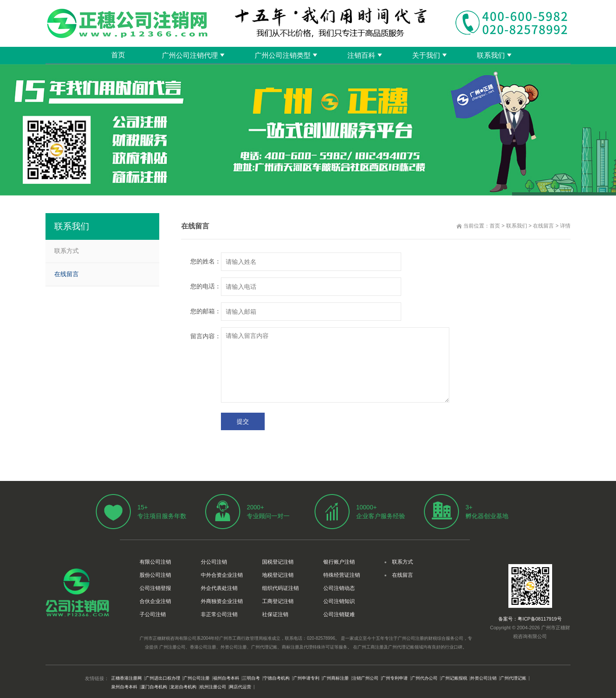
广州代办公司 (424, 678)
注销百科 (361, 55)
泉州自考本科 (124, 687)
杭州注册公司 (213, 687)
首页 (118, 55)
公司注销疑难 (339, 614)
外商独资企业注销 (222, 601)
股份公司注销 (155, 575)
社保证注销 (275, 614)
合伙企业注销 (155, 601)
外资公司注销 (483, 678)
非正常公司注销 (219, 614)
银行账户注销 (339, 562)
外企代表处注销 (219, 588)
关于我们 (426, 55)
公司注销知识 (339, 601)
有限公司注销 (155, 562)
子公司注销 (153, 614)
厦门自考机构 (154, 687)
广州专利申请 (395, 678)
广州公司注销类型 (283, 55)
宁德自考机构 (276, 678)
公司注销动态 (339, 588)
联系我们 (491, 55)
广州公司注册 (196, 678)
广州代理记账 (513, 678)
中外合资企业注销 (222, 575)
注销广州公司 (365, 678)
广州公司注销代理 (190, 55)
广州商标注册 (336, 678)
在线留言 (543, 226)
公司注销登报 (155, 588)
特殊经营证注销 (342, 575)
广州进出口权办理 (163, 678)
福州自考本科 (226, 678)
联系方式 (66, 251)
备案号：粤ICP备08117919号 (530, 619)
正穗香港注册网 (126, 678)
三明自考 (251, 678)
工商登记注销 (278, 601)
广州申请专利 (306, 678)
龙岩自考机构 (183, 687)
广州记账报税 (454, 678)
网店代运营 (240, 687)
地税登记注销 (278, 575)
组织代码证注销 (280, 588)
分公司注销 (214, 562)
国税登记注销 (278, 562)
